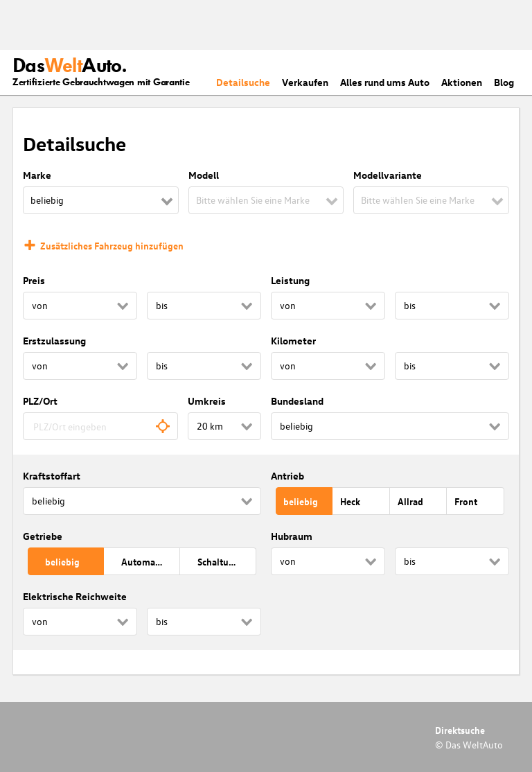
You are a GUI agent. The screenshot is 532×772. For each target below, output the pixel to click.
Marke (37, 175)
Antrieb (287, 476)
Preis (34, 280)
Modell (204, 175)
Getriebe (43, 536)
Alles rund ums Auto (385, 82)
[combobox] (100, 426)
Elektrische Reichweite (75, 596)
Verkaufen (305, 82)
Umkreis (207, 401)
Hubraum (292, 536)
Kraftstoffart (52, 476)
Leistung (290, 280)
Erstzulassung (54, 341)
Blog (504, 82)
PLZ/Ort (40, 401)
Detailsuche (243, 82)
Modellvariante (388, 175)
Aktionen (462, 82)
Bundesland (297, 401)
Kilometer (293, 341)
